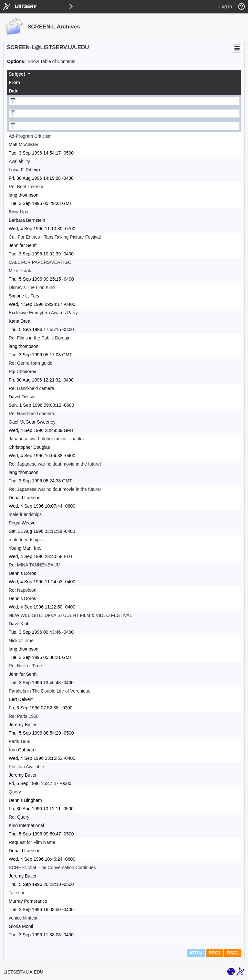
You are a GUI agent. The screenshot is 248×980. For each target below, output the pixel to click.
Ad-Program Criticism (30, 136)
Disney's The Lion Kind (32, 287)
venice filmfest (23, 918)
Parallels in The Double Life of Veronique (50, 691)
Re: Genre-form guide (31, 363)
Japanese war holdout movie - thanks (46, 439)
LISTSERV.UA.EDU (23, 972)
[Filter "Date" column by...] (124, 126)
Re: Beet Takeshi (26, 187)
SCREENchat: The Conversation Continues (52, 867)
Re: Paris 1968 (24, 716)
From (14, 82)
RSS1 (215, 953)
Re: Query (19, 817)
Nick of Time (21, 641)
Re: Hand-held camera (31, 388)
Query (15, 792)
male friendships (25, 514)
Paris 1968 (20, 741)
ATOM (196, 953)
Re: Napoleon (23, 590)
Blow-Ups (18, 212)
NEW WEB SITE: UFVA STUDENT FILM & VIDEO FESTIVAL (70, 615)
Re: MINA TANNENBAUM (35, 565)
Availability (19, 161)
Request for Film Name (32, 842)
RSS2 (233, 953)
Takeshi (16, 893)
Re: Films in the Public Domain (40, 338)
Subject (17, 74)
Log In (226, 6)
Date (14, 91)
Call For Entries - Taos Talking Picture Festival (55, 237)
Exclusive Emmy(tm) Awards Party (43, 313)
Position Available (26, 767)
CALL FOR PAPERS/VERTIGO (40, 262)
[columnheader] (124, 74)
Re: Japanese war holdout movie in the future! (55, 464)
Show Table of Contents (52, 61)
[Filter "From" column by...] (124, 113)
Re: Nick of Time (25, 666)
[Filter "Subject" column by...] (124, 101)
